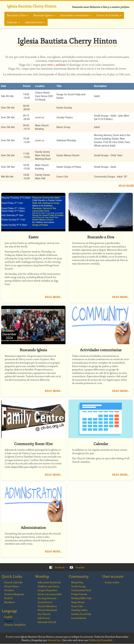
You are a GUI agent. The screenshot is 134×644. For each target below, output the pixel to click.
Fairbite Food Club (81, 614)
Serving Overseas (47, 598)
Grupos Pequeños (47, 590)
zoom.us (40, 117)
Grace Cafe (62, 177)
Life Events (44, 618)
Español (9, 621)
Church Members (47, 606)
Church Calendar (14, 582)
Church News (12, 586)
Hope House (78, 602)
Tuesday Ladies (79, 610)
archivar (61, 65)
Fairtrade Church (47, 622)
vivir (50, 65)
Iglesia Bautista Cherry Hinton (32, 6)
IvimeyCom (54, 640)
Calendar (13, 22)
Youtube (80, 567)
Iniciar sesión (112, 582)
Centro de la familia (109, 15)
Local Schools (79, 618)
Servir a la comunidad (50, 594)
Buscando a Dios (18, 15)
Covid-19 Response (14, 594)
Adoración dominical (49, 582)
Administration (35, 22)
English (8, 617)
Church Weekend (47, 610)
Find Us (8, 598)
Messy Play (77, 582)
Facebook (60, 567)
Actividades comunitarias (76, 15)
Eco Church (44, 614)
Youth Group (78, 586)
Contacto (9, 590)
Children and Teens (48, 586)
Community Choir (81, 590)
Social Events (45, 602)
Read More (126, 186)
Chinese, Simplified (15, 625)
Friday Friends (79, 594)
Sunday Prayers (65, 117)
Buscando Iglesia (44, 15)
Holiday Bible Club (81, 598)
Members (9, 602)
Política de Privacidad (100, 640)
